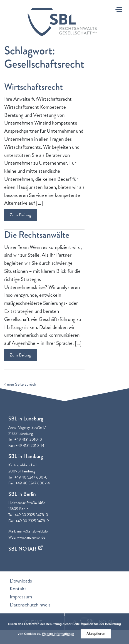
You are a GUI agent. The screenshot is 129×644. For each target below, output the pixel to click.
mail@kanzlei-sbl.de (32, 531)
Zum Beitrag (20, 215)
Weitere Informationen (58, 634)
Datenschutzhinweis (30, 605)
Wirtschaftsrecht (34, 87)
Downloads (21, 581)
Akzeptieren (96, 634)
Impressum (21, 597)
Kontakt (18, 589)
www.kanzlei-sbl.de (31, 537)
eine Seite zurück (20, 384)
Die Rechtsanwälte (37, 235)
